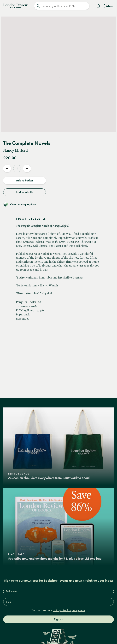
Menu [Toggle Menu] (109, 6)
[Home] (15, 6)
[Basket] (99, 6)
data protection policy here (69, 610)
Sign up (58, 619)
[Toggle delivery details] (58, 204)
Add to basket (25, 180)
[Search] (62, 6)
